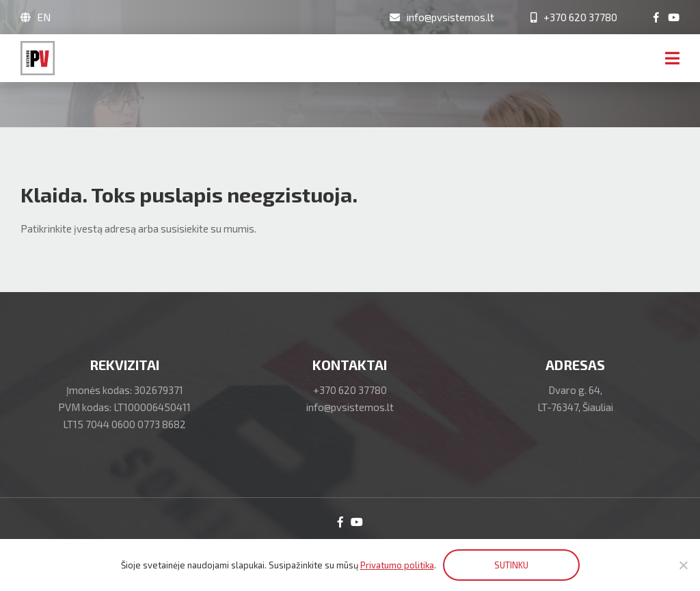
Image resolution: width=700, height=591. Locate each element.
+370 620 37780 (350, 390)
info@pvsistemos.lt (350, 407)
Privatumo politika (397, 565)
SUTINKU (511, 565)
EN (44, 17)
